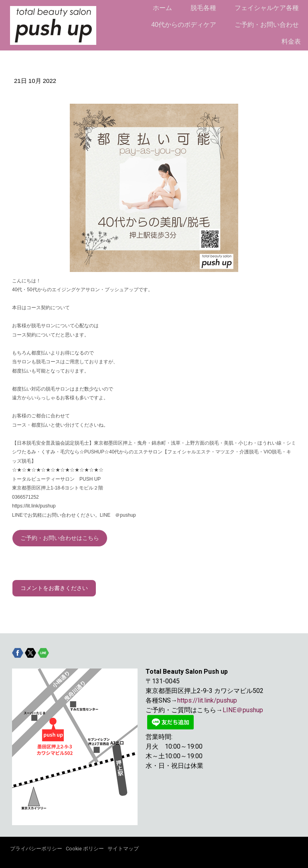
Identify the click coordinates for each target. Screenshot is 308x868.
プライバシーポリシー (36, 849)
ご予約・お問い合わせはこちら (60, 538)
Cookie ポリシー (85, 849)
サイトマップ (123, 849)
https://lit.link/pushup (207, 700)
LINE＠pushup (243, 710)
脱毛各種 (203, 8)
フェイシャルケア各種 (267, 8)
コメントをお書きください (54, 588)
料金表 (291, 41)
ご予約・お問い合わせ (267, 25)
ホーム (162, 8)
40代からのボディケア (184, 25)
